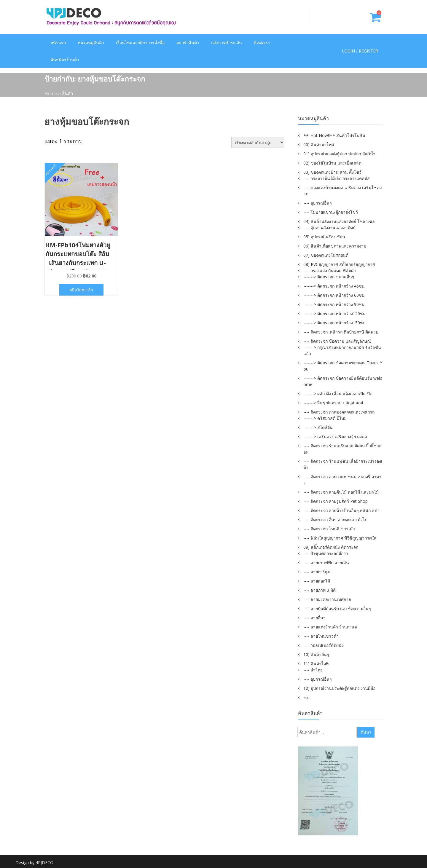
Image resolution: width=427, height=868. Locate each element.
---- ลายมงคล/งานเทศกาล (327, 599)
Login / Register (360, 51)
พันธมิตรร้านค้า (65, 59)
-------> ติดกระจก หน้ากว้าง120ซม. (335, 313)
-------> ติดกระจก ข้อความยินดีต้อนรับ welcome (343, 381)
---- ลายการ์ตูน (317, 572)
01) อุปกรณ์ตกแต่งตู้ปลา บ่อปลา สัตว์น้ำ (339, 154)
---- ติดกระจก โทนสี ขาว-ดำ (329, 529)
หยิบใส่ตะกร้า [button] (81, 290)
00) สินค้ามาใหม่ (319, 145)
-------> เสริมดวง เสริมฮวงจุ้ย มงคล (335, 437)
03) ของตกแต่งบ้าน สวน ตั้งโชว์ (332, 172)
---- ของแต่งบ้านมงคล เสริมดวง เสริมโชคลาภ (343, 191)
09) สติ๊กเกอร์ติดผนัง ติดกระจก (331, 547)
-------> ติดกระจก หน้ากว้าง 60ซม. (334, 295)
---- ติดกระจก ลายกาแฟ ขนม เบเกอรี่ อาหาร (342, 480)
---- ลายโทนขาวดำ (321, 636)
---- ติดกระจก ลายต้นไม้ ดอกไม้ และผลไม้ (341, 492)
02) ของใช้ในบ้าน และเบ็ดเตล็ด (332, 163)
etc (306, 697)
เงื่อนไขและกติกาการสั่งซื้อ (140, 43)
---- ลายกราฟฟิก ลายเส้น (326, 563)
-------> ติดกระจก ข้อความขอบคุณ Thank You (343, 366)
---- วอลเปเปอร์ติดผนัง (324, 645)
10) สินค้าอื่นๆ (316, 654)
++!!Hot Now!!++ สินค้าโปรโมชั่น (334, 135)
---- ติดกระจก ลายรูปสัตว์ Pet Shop (336, 501)
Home (51, 93)
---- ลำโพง (313, 670)
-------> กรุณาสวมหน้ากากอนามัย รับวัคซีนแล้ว (342, 350)
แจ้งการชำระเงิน (227, 43)
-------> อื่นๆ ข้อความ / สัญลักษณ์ (333, 403)
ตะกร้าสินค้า (188, 43)
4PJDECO (44, 863)
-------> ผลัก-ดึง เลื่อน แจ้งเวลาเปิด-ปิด (338, 394)
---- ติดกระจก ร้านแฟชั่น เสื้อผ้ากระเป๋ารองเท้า (343, 464)
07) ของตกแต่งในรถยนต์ (326, 255)
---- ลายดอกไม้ (317, 581)
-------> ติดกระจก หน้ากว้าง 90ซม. (334, 304)
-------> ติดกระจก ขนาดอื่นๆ (329, 277)
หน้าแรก (58, 43)
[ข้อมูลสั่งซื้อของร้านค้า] (258, 142)
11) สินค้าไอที (316, 664)
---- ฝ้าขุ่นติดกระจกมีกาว (326, 553)
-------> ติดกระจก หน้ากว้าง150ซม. (335, 323)
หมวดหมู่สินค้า (91, 43)
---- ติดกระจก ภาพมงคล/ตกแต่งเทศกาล (339, 412)
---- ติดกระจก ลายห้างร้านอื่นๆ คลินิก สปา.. (342, 510)
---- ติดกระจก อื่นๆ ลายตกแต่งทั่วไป (335, 520)
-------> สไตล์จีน (318, 427)
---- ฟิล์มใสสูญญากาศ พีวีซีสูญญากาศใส (340, 538)
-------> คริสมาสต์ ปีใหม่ (325, 418)
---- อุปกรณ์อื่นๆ (318, 203)
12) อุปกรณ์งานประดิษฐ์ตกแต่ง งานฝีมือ (339, 688)
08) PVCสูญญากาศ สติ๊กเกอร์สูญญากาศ (339, 264)
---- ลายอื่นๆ (314, 618)
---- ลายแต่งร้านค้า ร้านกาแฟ (330, 627)
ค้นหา (366, 732)
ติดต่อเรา (262, 43)
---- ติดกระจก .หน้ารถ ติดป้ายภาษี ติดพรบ (341, 332)
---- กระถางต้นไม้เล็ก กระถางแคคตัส (337, 178)
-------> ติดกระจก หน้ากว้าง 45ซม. (334, 286)
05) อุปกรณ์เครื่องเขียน (324, 237)
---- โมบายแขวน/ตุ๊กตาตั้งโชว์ (331, 212)
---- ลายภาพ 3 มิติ (320, 590)
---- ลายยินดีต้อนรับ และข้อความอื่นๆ (337, 608)
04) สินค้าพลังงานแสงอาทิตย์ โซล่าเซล (339, 221)
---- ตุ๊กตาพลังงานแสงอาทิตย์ (329, 228)
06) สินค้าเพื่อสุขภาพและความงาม (335, 246)
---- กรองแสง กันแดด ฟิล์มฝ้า (330, 271)
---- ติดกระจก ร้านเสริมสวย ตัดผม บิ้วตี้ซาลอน (342, 449)
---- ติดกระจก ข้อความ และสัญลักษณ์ (337, 341)
